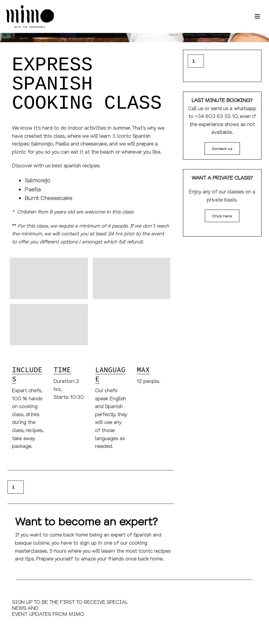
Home (173, 35)
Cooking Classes (194, 35)
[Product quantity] (16, 487)
